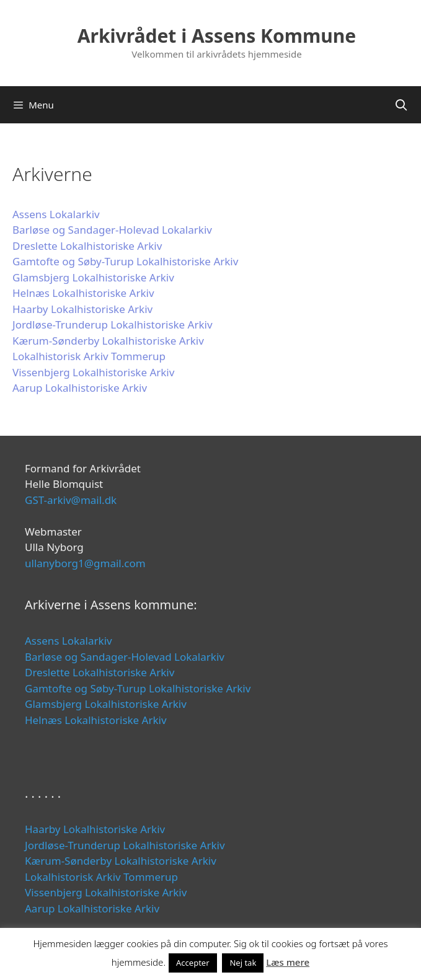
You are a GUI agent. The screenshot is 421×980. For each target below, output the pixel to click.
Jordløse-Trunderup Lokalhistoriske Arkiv (113, 324)
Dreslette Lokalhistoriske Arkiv (87, 246)
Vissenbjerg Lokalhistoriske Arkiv (93, 372)
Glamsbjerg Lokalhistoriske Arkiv (93, 277)
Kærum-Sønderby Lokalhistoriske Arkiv (108, 341)
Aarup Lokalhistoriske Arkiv (80, 388)
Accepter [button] (193, 963)
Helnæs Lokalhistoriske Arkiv (83, 293)
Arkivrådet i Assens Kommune (217, 36)
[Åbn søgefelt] (401, 105)
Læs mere (288, 962)
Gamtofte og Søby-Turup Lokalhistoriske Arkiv (125, 261)
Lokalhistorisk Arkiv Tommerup (89, 356)
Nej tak (243, 963)
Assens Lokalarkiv (56, 214)
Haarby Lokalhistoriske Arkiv (82, 309)
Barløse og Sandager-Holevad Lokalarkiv (112, 230)
